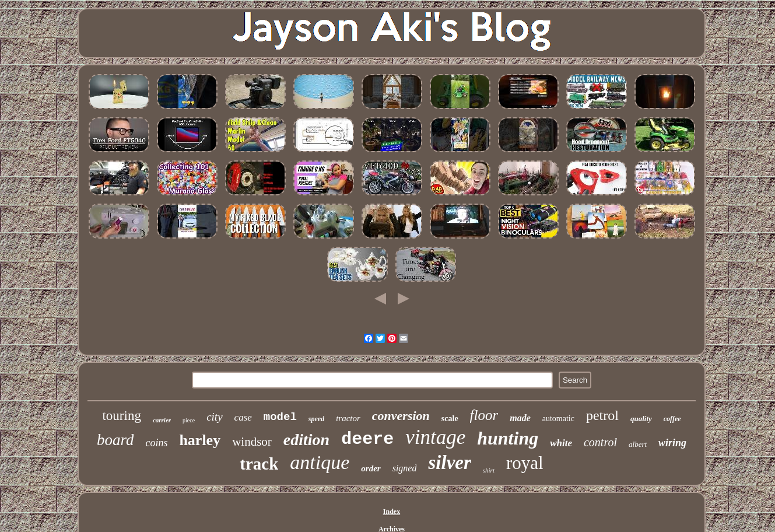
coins (156, 443)
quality (641, 419)
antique (320, 462)
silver (449, 463)
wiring (672, 443)
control (600, 442)
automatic (558, 419)
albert (638, 444)
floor (484, 415)
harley (200, 440)
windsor (252, 442)
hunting (508, 438)
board (115, 440)
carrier (162, 420)
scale (450, 419)
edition (306, 440)
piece (189, 420)
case (243, 417)
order (371, 468)
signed (405, 468)
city (214, 417)
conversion (401, 416)
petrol (602, 415)
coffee (672, 419)
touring (121, 416)
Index (392, 512)
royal (525, 463)
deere (367, 439)
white (561, 443)
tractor (348, 418)
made (520, 418)
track (259, 464)
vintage (435, 437)
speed (316, 419)
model (280, 417)
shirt (489, 470)
